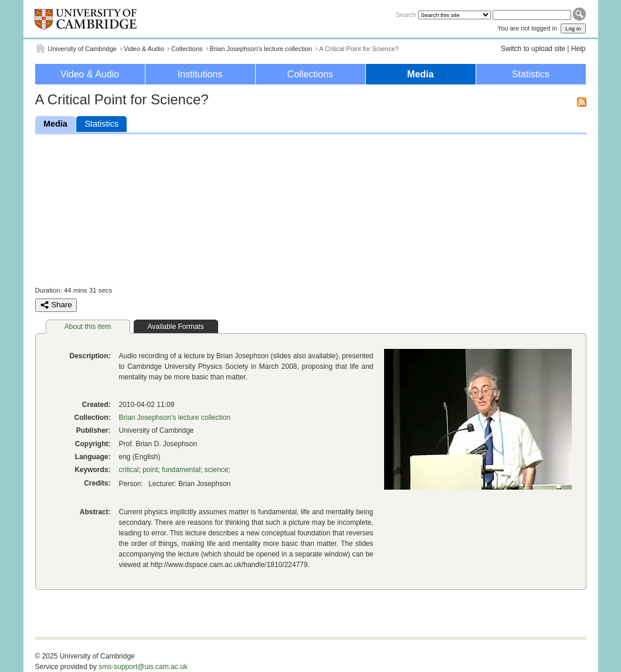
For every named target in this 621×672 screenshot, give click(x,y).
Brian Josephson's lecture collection (261, 49)
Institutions (200, 74)
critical (129, 470)
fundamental (181, 470)
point (150, 470)
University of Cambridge (82, 49)
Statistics (531, 74)
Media (420, 74)
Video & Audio (144, 49)
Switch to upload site (533, 49)
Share (56, 305)
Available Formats (176, 327)
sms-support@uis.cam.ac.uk (143, 667)
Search (406, 15)
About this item (88, 327)
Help (578, 49)
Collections (187, 49)
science (217, 470)
